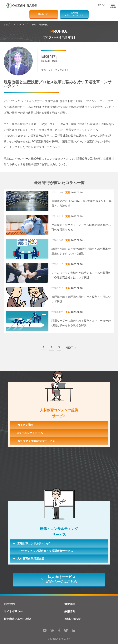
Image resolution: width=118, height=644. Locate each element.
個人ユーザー (44, 14)
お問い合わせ (72, 619)
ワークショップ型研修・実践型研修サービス (46, 551)
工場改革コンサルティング (33, 543)
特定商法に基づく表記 (17, 619)
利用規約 (9, 604)
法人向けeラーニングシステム (74, 14)
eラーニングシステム (30, 433)
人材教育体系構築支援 (31, 559)
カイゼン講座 (25, 425)
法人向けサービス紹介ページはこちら (62, 579)
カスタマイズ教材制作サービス (36, 441)
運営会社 (70, 604)
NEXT (69, 348)
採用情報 (70, 611)
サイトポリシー (13, 611)
